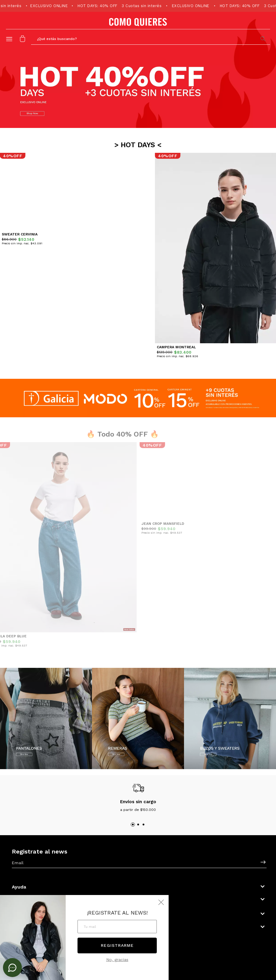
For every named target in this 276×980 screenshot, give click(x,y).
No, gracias (117, 960)
